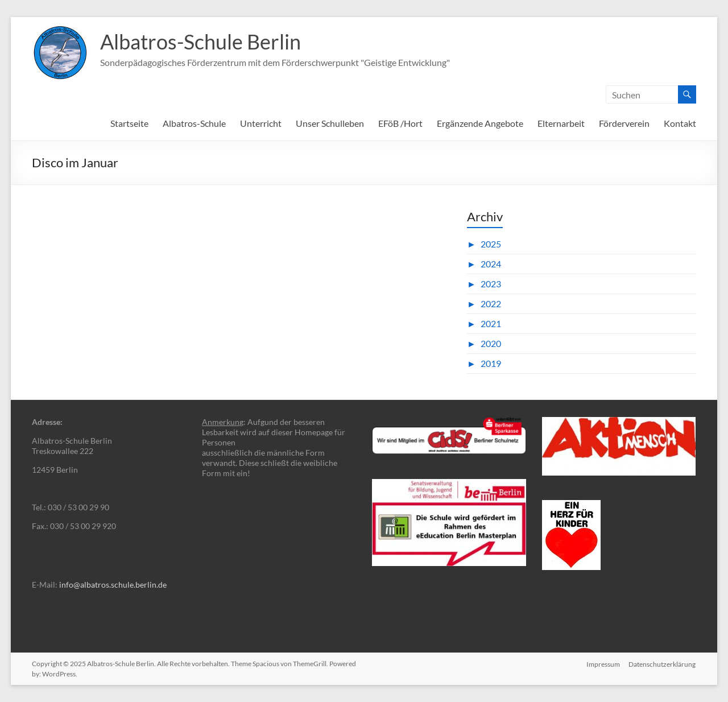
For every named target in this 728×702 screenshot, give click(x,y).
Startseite (129, 123)
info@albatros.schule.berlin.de (113, 585)
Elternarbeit (561, 123)
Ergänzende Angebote (480, 123)
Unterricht (261, 123)
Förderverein (624, 123)
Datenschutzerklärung (663, 664)
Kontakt (680, 123)
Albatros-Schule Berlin (200, 42)
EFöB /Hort (400, 123)
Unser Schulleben (330, 123)
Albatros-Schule (194, 123)
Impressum (603, 664)
